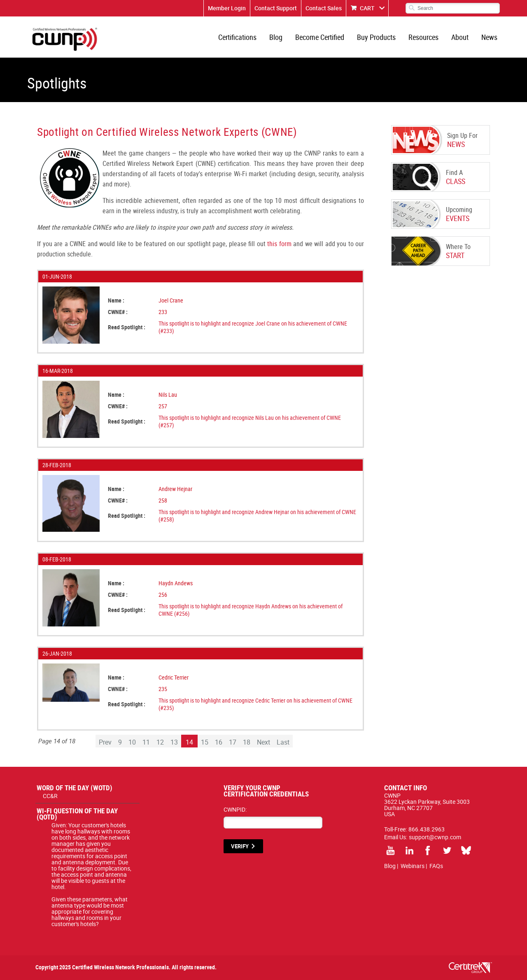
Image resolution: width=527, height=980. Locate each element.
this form (279, 244)
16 (219, 742)
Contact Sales (324, 8)
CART (367, 8)
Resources (423, 37)
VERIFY (240, 846)
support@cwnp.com (435, 837)
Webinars (413, 866)
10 (132, 742)
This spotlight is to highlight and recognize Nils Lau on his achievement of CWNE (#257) (250, 421)
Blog (276, 37)
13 (174, 742)
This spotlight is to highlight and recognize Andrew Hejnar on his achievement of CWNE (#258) (257, 516)
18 (247, 742)
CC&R (50, 796)
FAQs (436, 866)
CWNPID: (235, 809)
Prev (105, 742)
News (489, 37)
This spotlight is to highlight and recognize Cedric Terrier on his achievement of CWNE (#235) (255, 704)
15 (205, 742)
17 (233, 742)
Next (263, 742)
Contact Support (276, 8)
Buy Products (376, 37)
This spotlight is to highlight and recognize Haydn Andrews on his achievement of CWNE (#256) (251, 610)
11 (146, 742)
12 (160, 742)
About (460, 37)
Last (283, 742)
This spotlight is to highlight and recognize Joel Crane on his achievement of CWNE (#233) (253, 327)
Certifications (237, 37)
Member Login (227, 8)
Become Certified (320, 37)
